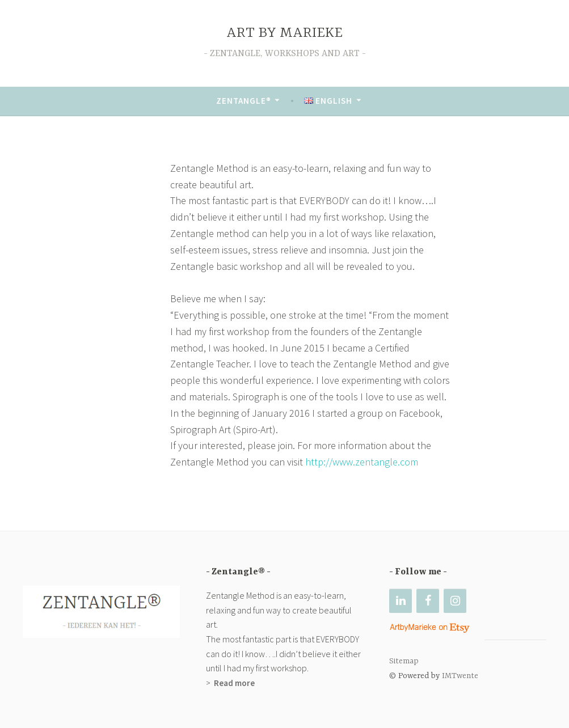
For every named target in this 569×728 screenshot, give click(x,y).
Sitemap (404, 661)
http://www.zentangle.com (362, 462)
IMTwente (461, 676)
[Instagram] (455, 601)
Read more (233, 683)
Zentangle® (244, 101)
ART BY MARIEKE (284, 33)
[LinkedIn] (401, 601)
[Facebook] (428, 601)
